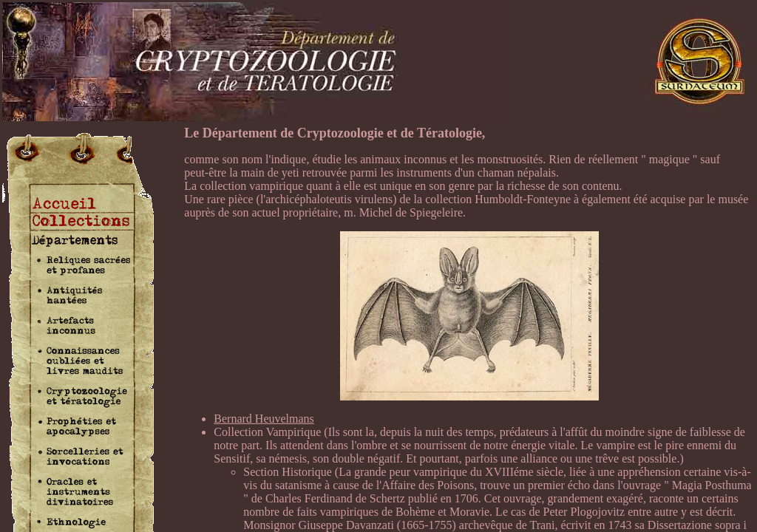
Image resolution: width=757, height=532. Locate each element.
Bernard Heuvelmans (264, 419)
